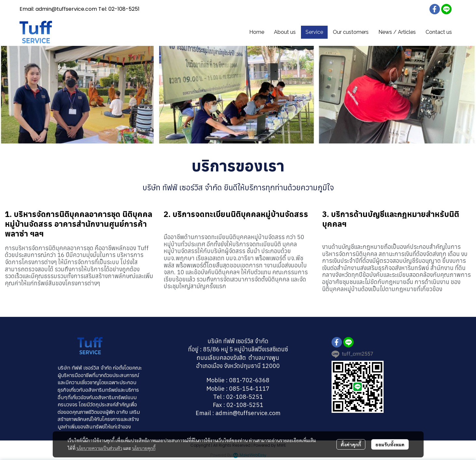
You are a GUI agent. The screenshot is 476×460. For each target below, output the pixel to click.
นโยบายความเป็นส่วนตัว (99, 448)
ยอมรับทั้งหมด (390, 444)
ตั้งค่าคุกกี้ (351, 444)
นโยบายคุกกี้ (144, 448)
